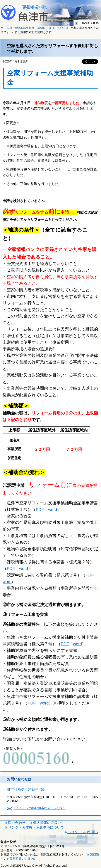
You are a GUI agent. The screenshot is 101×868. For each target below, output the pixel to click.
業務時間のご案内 (22, 859)
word (53, 510)
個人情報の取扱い (47, 823)
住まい (61, 28)
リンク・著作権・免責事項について (36, 827)
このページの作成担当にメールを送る (39, 808)
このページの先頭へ (83, 832)
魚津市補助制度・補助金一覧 (33, 28)
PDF (40, 510)
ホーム (5, 28)
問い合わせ (17, 823)
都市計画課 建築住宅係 (26, 789)
